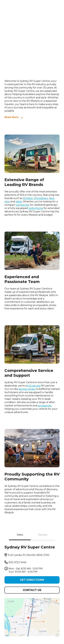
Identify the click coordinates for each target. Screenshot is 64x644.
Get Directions (32, 580)
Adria (19, 202)
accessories (45, 406)
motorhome (36, 208)
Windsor (28, 198)
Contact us (32, 590)
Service (43, 535)
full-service (34, 386)
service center (27, 389)
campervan (23, 205)
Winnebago (41, 198)
